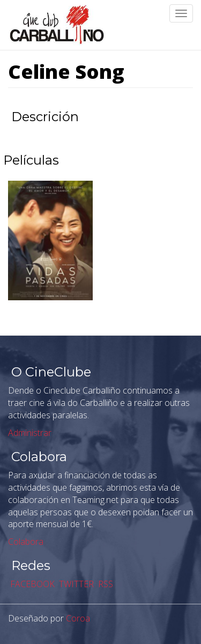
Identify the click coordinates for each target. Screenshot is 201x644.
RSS (105, 584)
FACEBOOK (31, 584)
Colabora (26, 542)
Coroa (78, 618)
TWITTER (75, 584)
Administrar (30, 433)
